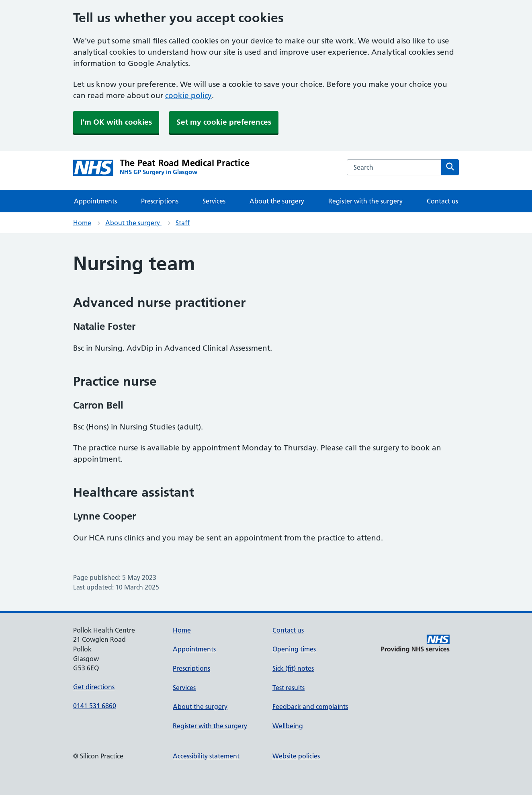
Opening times (294, 649)
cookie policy (188, 96)
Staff (183, 223)
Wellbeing (288, 726)
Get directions (94, 687)
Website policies (296, 756)
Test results (289, 688)
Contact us (442, 201)
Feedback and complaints (310, 707)
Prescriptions (160, 201)
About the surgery (277, 201)
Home (82, 223)
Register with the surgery (365, 201)
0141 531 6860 (95, 706)
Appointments (95, 201)
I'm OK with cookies (116, 122)
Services (214, 201)
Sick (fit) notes (293, 668)
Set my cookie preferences (224, 122)
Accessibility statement (206, 756)
